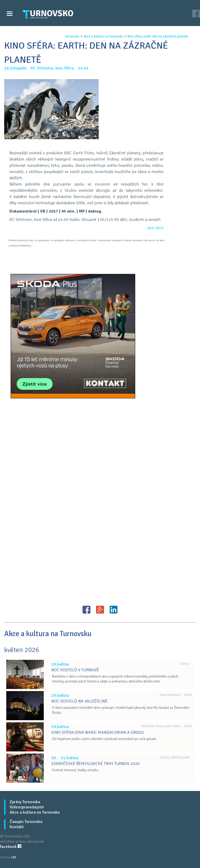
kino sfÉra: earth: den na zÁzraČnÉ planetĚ (157, 36)
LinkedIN (114, 610)
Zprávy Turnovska (25, 802)
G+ (100, 610)
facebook (11, 847)
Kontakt (17, 827)
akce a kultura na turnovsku (103, 36)
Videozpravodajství (27, 807)
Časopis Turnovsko (26, 822)
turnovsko (72, 36)
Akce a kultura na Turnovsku (35, 812)
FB (86, 610)
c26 (14, 857)
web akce (155, 228)
